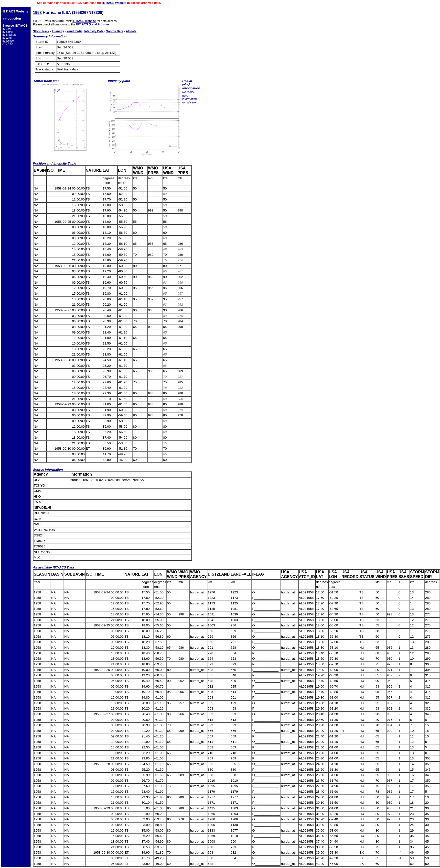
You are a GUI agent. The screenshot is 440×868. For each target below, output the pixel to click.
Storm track (41, 31)
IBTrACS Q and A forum (92, 24)
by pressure (9, 35)
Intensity (58, 31)
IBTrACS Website (114, 3)
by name (8, 32)
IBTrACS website (84, 21)
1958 (37, 13)
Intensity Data (94, 31)
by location (9, 41)
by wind (7, 38)
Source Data (115, 31)
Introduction (12, 18)
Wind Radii (74, 31)
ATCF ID (8, 44)
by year (7, 29)
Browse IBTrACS (15, 26)
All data (131, 31)
